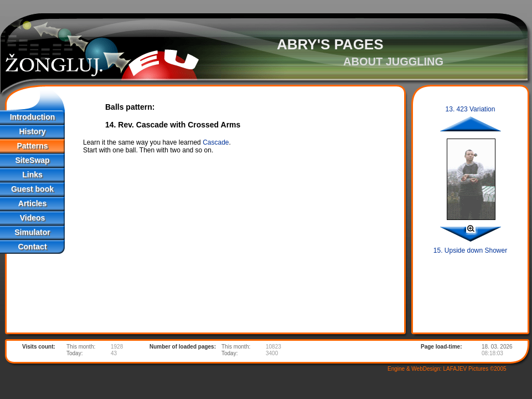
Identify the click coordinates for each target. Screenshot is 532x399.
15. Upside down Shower (470, 250)
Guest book (32, 189)
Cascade (216, 142)
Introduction (33, 117)
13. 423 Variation (471, 109)
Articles (32, 203)
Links (32, 175)
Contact (32, 247)
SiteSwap (32, 160)
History (32, 131)
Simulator (32, 232)
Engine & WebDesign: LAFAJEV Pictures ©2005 (447, 369)
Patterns (32, 146)
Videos (33, 218)
